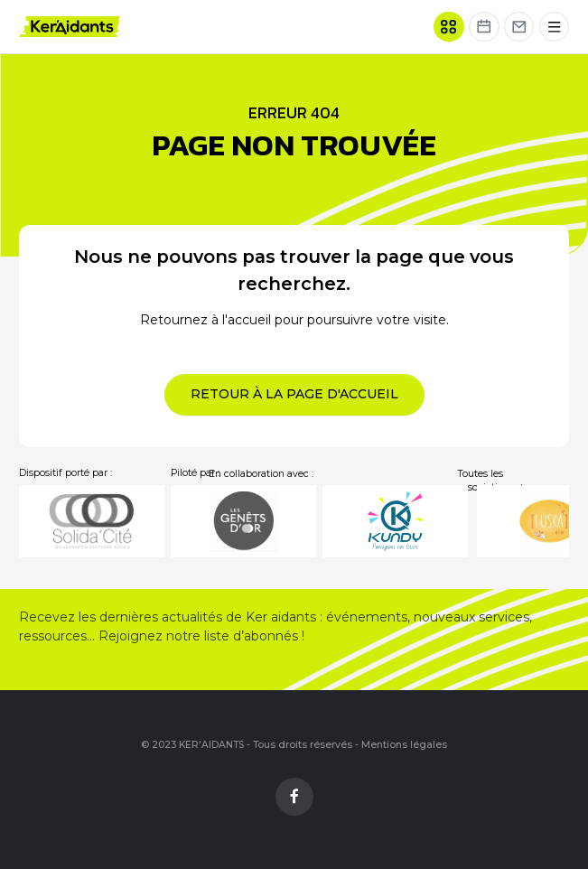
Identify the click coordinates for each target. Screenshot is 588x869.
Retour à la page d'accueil (294, 394)
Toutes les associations (492, 481)
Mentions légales (404, 745)
